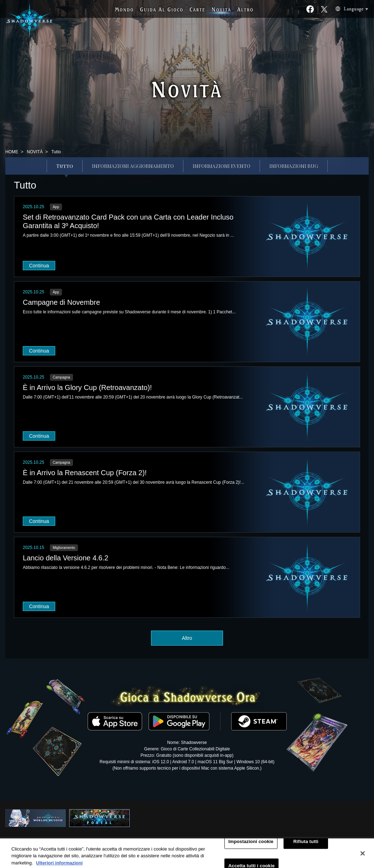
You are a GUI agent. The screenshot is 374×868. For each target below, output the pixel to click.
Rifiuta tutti (306, 845)
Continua (39, 266)
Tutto (65, 166)
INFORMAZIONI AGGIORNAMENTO (133, 166)
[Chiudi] (363, 857)
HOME (12, 152)
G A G (162, 9)
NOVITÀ (35, 152)
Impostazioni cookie (251, 845)
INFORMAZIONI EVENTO (222, 166)
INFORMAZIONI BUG (294, 166)
